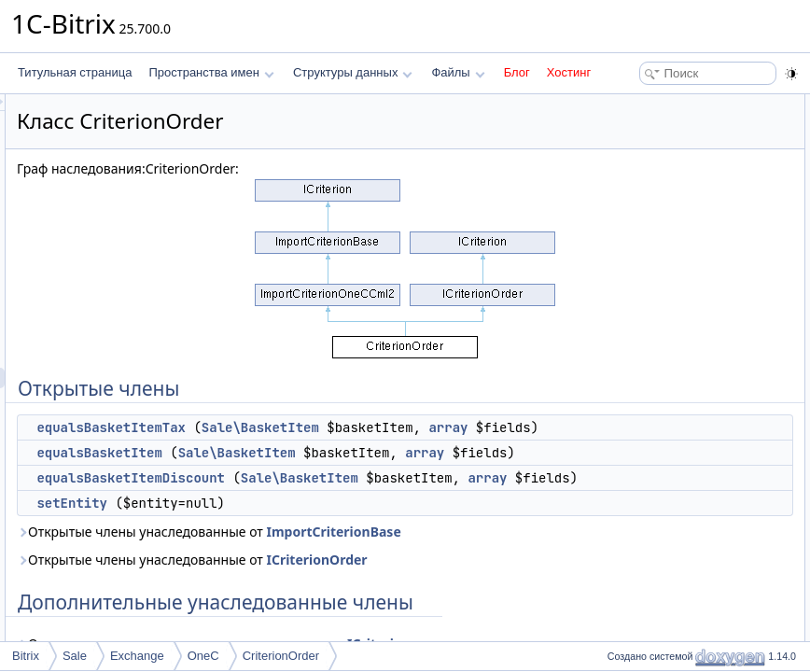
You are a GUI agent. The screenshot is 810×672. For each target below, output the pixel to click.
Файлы (458, 72)
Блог (517, 72)
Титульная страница (75, 72)
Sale (75, 656)
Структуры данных (353, 72)
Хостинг (569, 72)
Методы (622, 248)
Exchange (137, 656)
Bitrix (26, 656)
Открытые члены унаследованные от (373, 624)
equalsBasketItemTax (344, 427)
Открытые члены (646, 105)
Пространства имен (211, 72)
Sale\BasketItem (494, 427)
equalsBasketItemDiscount (364, 519)
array (392, 448)
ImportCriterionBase (317, 634)
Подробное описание (657, 228)
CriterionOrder (281, 656)
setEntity (305, 585)
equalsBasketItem (332, 473)
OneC (203, 656)
